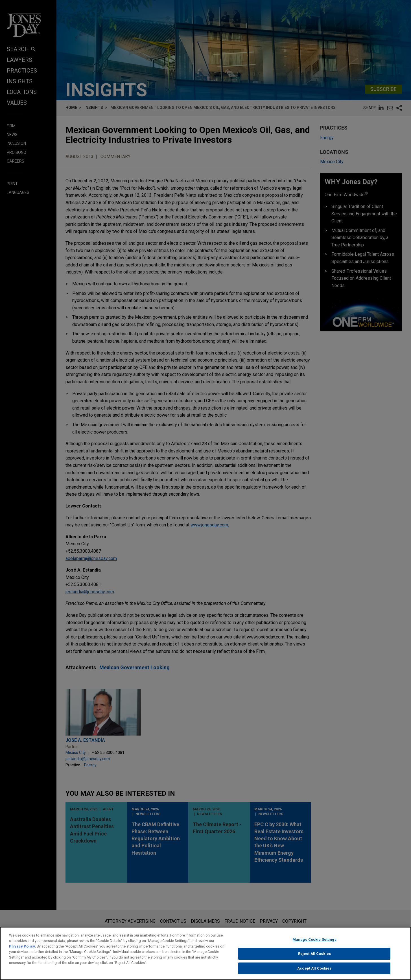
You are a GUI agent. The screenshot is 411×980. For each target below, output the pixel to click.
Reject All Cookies (314, 957)
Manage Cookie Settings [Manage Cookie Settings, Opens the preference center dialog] (314, 943)
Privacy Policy (22, 950)
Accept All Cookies (314, 972)
